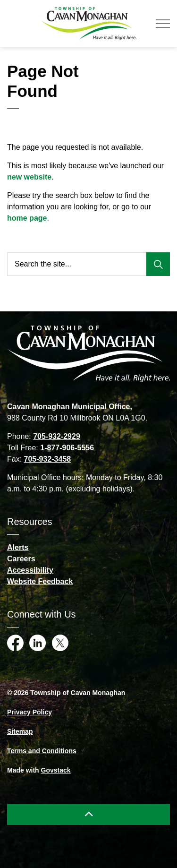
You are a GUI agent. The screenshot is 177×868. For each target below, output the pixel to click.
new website (29, 177)
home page (27, 218)
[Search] (158, 264)
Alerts (18, 547)
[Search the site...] (88, 264)
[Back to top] (88, 814)
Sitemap (20, 731)
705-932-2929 (57, 436)
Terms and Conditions (42, 751)
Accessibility (30, 570)
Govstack (56, 770)
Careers (21, 559)
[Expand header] (163, 24)
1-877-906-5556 (68, 448)
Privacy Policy (29, 712)
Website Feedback (40, 581)
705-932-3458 (48, 459)
